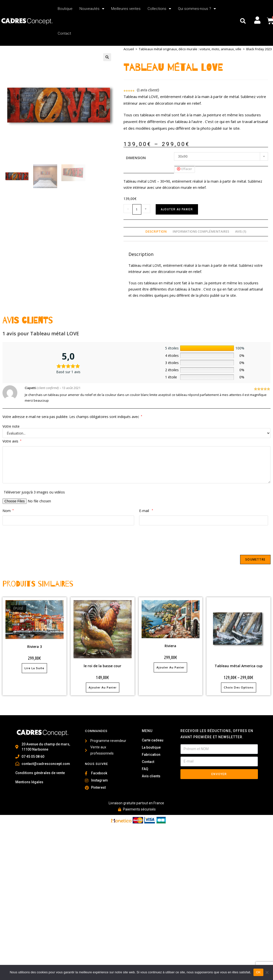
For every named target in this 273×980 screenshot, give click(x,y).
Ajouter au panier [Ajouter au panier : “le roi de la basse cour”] (103, 687)
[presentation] (40, 540)
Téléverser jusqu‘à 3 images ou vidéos (34, 492)
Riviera (170, 646)
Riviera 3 (35, 647)
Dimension (136, 158)
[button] (243, 21)
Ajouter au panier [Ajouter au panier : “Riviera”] (170, 667)
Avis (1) (241, 232)
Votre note (11, 426)
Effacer (187, 169)
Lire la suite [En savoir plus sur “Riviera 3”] (34, 668)
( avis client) (148, 90)
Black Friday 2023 (259, 49)
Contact (64, 33)
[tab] (156, 232)
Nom (8, 511)
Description (156, 232)
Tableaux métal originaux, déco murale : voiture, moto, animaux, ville (190, 49)
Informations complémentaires (201, 232)
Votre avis (12, 441)
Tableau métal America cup (239, 666)
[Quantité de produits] (137, 209)
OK (258, 972)
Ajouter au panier (177, 209)
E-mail (146, 511)
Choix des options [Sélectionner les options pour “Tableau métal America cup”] (239, 687)
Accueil (129, 49)
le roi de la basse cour (102, 666)
